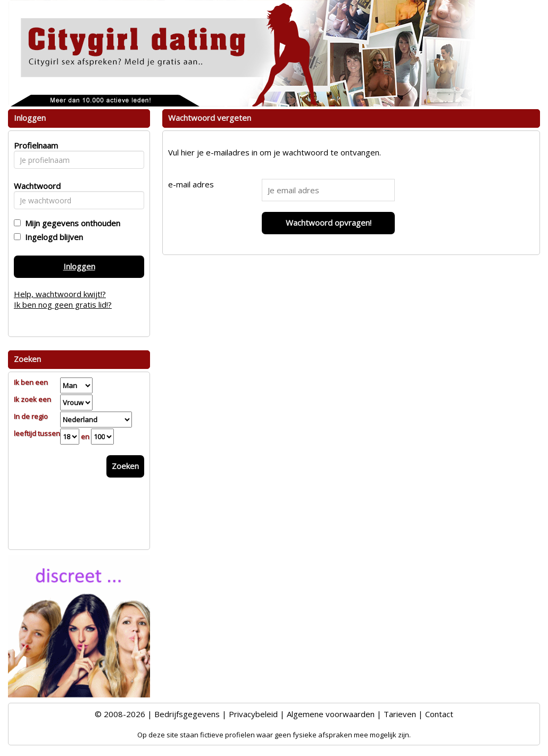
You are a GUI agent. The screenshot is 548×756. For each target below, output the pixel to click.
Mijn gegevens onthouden (70, 223)
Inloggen (79, 266)
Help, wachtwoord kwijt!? (60, 294)
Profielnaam (34, 145)
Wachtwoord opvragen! (329, 223)
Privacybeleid (253, 714)
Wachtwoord (34, 186)
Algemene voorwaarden (331, 714)
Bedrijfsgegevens (187, 714)
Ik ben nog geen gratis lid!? (63, 305)
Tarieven (400, 714)
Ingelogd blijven (52, 237)
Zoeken (125, 466)
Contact (439, 714)
